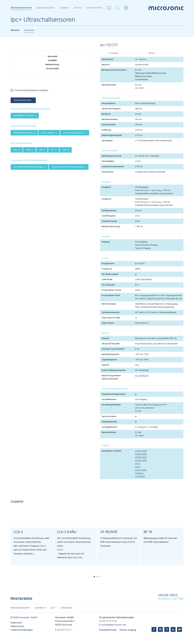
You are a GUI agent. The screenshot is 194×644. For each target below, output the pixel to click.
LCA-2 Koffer (141, 470)
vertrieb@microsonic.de (113, 625)
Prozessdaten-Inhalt (111, 296)
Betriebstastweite (110, 119)
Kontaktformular (108, 630)
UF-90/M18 (140, 476)
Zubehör (64, 8)
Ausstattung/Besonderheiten (115, 389)
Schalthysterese (109, 211)
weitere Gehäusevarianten (114, 370)
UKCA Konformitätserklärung (68, 167)
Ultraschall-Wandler (111, 344)
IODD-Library (48, 133)
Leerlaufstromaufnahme (113, 167)
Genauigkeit (107, 141)
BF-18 (137, 464)
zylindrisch (40, 608)
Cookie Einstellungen (22, 630)
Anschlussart (108, 172)
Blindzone (106, 114)
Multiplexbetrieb (109, 422)
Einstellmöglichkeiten (111, 405)
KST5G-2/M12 (141, 457)
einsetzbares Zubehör (112, 451)
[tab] (142, 98)
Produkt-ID (107, 269)
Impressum (16, 623)
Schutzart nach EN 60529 (113, 349)
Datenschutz (17, 626)
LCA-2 (138, 467)
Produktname (108, 264)
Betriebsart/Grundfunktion (114, 70)
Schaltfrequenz (109, 216)
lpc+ (53, 608)
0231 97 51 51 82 (109, 621)
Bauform (106, 65)
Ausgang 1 (106, 187)
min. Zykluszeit (108, 285)
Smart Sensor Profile (111, 318)
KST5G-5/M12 (141, 461)
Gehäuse (106, 333)
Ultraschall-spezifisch (111, 98)
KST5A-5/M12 (141, 454)
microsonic (21, 599)
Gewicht (105, 365)
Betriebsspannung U (111, 156)
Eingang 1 (106, 242)
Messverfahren (109, 103)
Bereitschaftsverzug (111, 227)
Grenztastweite (109, 125)
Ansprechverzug (109, 221)
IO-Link (105, 258)
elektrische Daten (110, 151)
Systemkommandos (111, 313)
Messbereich (107, 59)
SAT (16, 150)
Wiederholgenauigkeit (112, 135)
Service (78, 8)
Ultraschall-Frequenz (111, 109)
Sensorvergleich (23, 100)
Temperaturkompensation (114, 394)
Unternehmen (94, 8)
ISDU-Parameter (109, 304)
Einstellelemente (109, 400)
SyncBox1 (139, 473)
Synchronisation (109, 417)
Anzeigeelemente (110, 427)
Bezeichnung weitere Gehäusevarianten (111, 377)
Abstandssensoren (21, 8)
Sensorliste (29, 30)
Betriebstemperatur (111, 354)
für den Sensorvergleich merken (31, 91)
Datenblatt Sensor (24, 116)
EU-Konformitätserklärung (28, 167)
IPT (53, 150)
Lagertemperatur (109, 360)
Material (105, 338)
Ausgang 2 (107, 199)
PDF (65, 150)
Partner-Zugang (128, 630)
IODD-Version (108, 323)
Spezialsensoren (46, 8)
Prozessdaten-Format (111, 290)
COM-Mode (107, 280)
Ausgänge (106, 182)
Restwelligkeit (108, 161)
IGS (41, 150)
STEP (28, 150)
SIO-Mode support (110, 274)
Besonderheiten (109, 85)
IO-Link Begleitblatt (74, 133)
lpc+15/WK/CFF (142, 376)
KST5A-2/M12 (141, 451)
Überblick (15, 30)
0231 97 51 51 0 (64, 630)
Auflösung (106, 130)
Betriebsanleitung (23, 133)
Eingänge (106, 237)
